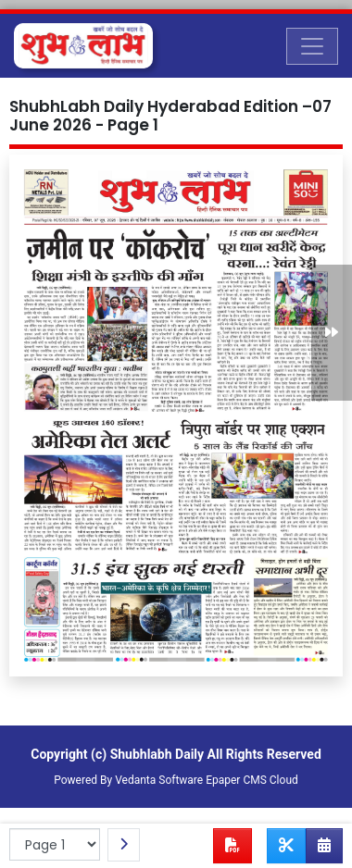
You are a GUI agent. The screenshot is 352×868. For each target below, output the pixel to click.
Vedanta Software (159, 780)
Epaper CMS (236, 780)
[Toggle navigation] (312, 46)
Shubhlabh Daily (157, 754)
